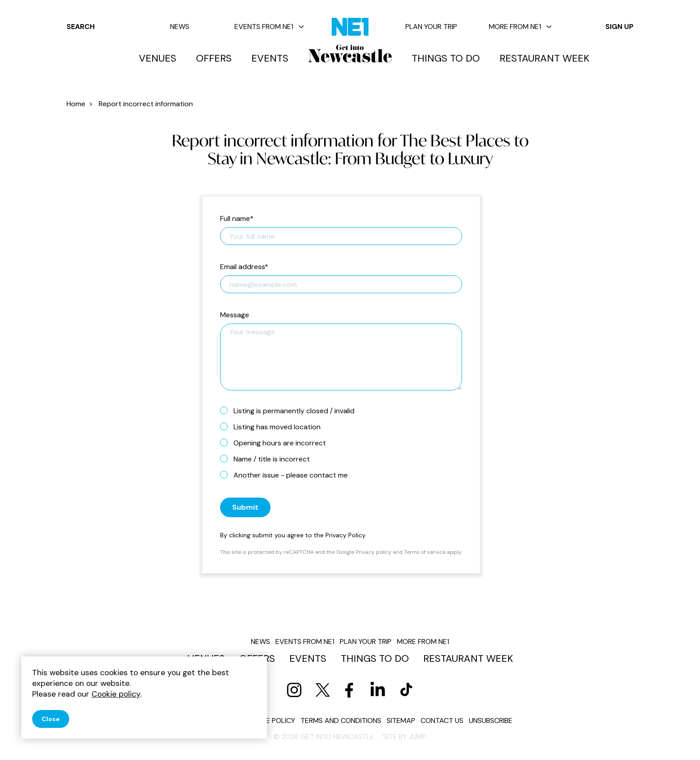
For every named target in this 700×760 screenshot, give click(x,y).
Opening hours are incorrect (277, 443)
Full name (237, 219)
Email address (244, 267)
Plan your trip (431, 27)
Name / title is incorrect (269, 459)
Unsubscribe (491, 721)
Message (235, 315)
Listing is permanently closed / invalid (291, 411)
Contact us (442, 721)
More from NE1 (520, 27)
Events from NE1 (269, 27)
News (180, 27)
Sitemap (401, 721)
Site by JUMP (405, 737)
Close (51, 719)
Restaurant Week (544, 58)
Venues (158, 58)
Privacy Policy (346, 535)
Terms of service (425, 552)
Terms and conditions (341, 721)
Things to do (446, 58)
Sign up (619, 27)
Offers (214, 58)
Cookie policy (270, 721)
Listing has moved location (274, 427)
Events (270, 58)
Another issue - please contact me (287, 475)
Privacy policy (374, 552)
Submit (245, 507)
